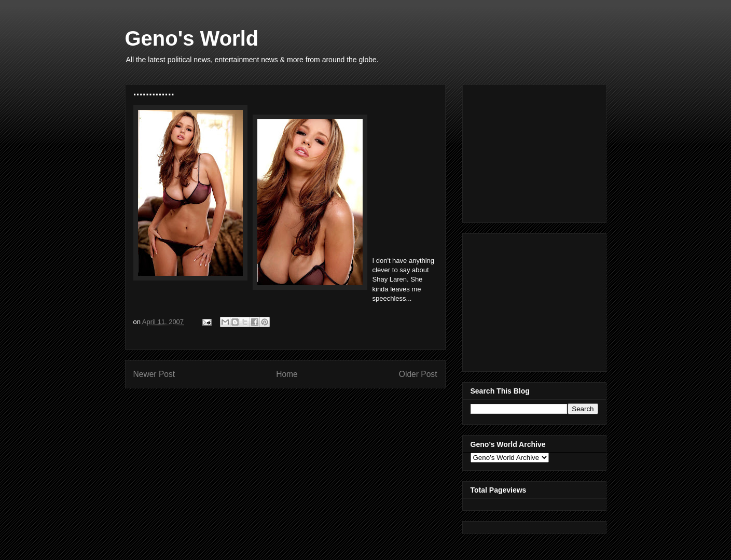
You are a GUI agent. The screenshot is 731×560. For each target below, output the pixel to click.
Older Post (418, 374)
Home (287, 374)
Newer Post (154, 374)
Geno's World (192, 38)
